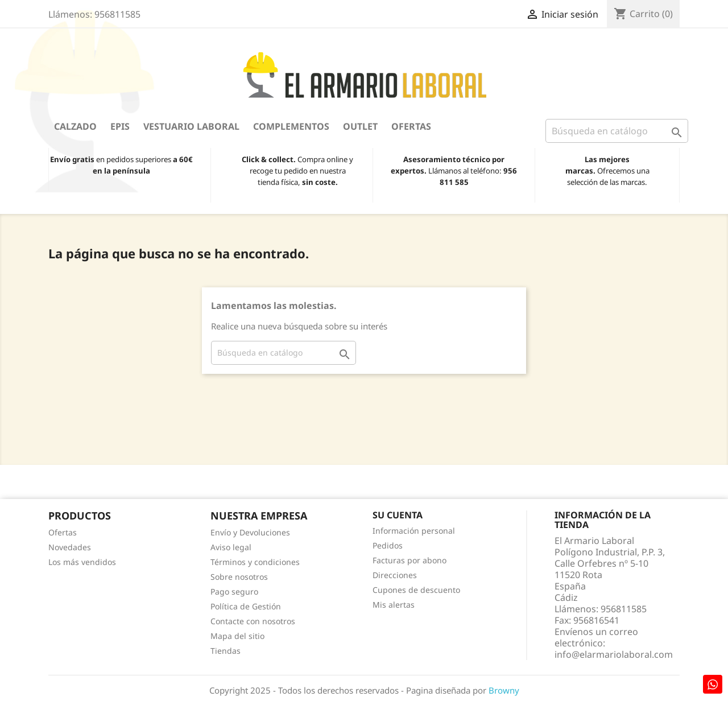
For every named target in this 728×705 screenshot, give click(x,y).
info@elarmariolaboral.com (614, 654)
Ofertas (411, 126)
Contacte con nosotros (253, 621)
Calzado (75, 126)
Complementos (291, 126)
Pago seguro (234, 591)
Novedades (70, 547)
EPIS (120, 126)
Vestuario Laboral (191, 126)
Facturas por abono (409, 560)
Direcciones (395, 575)
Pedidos (388, 545)
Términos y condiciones (255, 562)
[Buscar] (617, 131)
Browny (504, 690)
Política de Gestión (246, 606)
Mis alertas (394, 605)
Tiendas (226, 651)
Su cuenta (398, 515)
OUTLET (360, 126)
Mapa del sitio (237, 636)
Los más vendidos (82, 562)
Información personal (414, 531)
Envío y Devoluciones (250, 532)
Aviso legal (231, 547)
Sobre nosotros (239, 577)
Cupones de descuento (416, 590)
